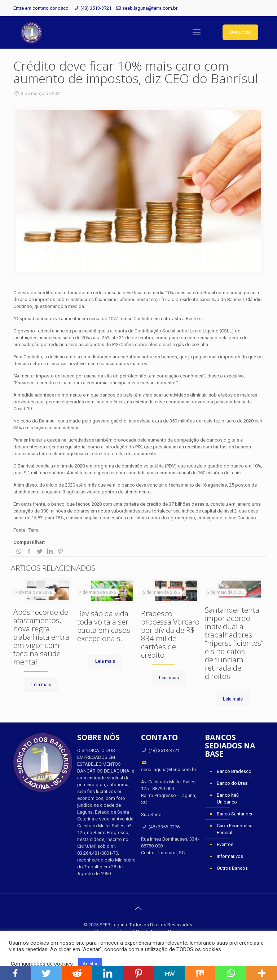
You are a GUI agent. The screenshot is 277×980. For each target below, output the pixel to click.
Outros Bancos (232, 868)
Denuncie (240, 32)
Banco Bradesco (234, 771)
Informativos (230, 856)
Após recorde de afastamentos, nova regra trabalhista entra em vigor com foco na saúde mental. (41, 637)
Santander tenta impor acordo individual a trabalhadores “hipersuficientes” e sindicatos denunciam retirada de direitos (234, 643)
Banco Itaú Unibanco (228, 798)
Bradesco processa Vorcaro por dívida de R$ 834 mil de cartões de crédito (170, 634)
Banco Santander (235, 814)
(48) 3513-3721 (96, 8)
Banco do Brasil (233, 783)
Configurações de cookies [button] (42, 964)
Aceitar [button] (90, 964)
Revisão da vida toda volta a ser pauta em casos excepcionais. (104, 626)
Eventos (225, 844)
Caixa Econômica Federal (235, 829)
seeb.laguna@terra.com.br (150, 8)
